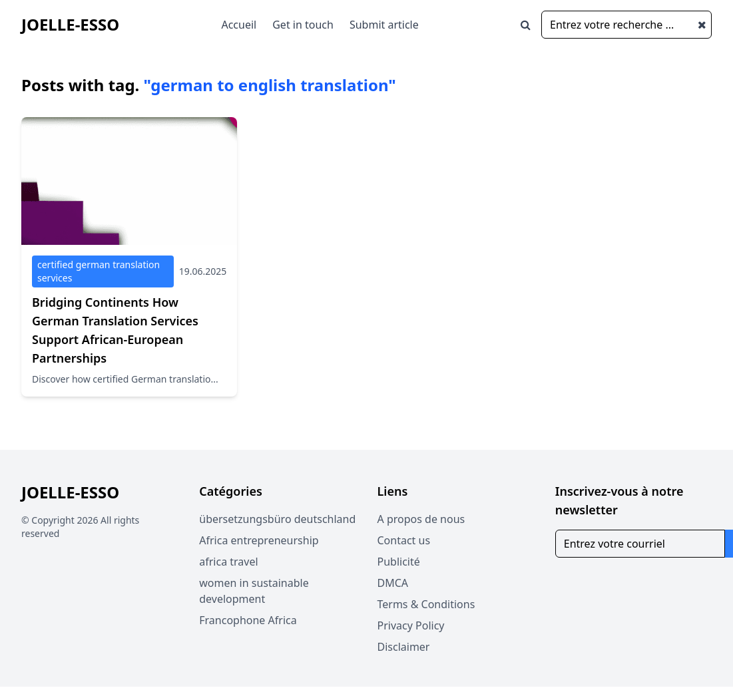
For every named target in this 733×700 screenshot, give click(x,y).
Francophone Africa (248, 620)
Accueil (239, 25)
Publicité (399, 562)
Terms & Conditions (426, 604)
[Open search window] (526, 25)
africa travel (228, 562)
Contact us (404, 540)
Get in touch (303, 25)
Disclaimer (404, 647)
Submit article (384, 25)
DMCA (393, 583)
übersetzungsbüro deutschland (277, 519)
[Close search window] (702, 25)
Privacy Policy (411, 625)
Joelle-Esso (70, 24)
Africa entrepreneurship (259, 540)
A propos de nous (421, 519)
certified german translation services (99, 271)
